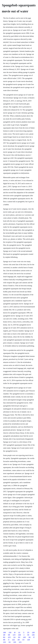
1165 (15, 642)
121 (19, 632)
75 (9, 640)
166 (29, 637)
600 (4, 640)
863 (4, 637)
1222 (13, 640)
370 (28, 632)
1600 (4, 632)
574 (23, 640)
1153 (4, 642)
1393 (33, 635)
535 (10, 642)
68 (15, 632)
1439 (24, 637)
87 (34, 637)
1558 (10, 632)
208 (4, 635)
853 (19, 637)
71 (24, 632)
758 (28, 635)
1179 (14, 635)
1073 (9, 637)
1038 (19, 635)
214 (14, 637)
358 (19, 640)
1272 (20, 642)
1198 (33, 632)
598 (9, 635)
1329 (28, 640)
